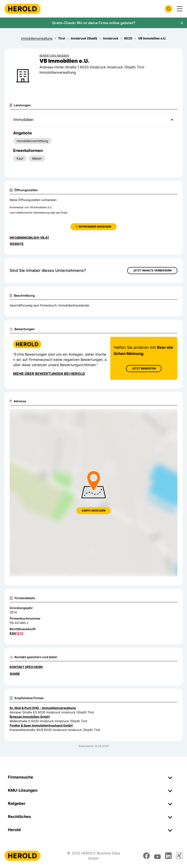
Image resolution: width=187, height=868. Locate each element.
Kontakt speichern (26, 667)
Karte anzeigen (94, 511)
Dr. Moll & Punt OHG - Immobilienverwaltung (43, 708)
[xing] (179, 856)
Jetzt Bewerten (144, 368)
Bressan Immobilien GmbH (30, 717)
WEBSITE (17, 244)
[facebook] (146, 856)
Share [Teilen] (15, 674)
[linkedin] (168, 856)
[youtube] (157, 856)
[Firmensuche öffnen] (169, 9)
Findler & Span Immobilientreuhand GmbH (41, 725)
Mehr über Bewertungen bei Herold (49, 374)
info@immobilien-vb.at (29, 238)
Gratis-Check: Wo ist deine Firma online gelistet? (93, 23)
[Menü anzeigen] (180, 9)
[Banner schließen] (182, 23)
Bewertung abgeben (54, 56)
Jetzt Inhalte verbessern (152, 270)
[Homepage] (22, 9)
